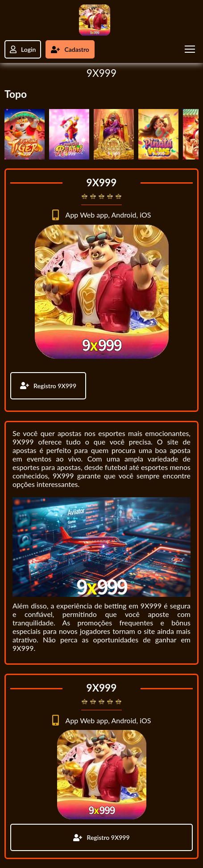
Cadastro (70, 49)
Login (23, 49)
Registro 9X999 (48, 386)
